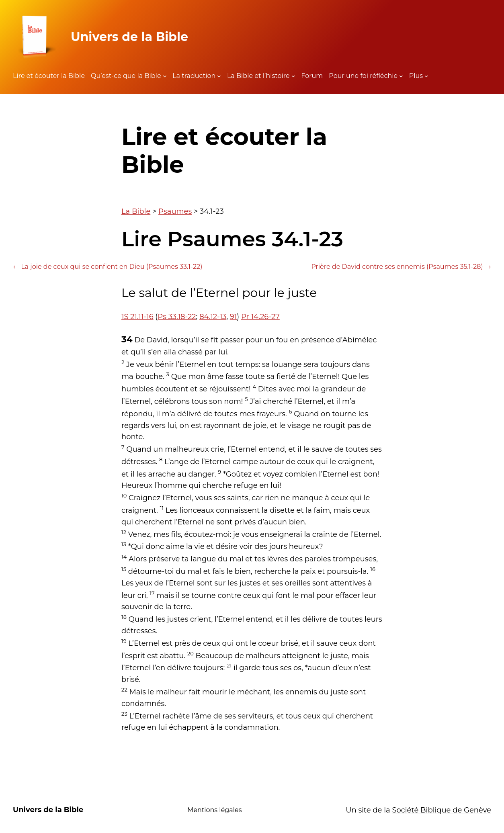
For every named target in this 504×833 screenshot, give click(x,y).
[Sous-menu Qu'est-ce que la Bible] (165, 76)
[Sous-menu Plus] (426, 76)
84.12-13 (213, 317)
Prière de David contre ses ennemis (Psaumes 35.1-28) (401, 267)
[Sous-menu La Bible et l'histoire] (293, 76)
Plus (416, 76)
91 (233, 317)
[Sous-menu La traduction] (219, 76)
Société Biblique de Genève (442, 810)
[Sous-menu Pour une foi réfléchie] (401, 76)
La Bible (136, 211)
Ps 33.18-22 (177, 317)
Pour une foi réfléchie (363, 76)
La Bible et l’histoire (258, 76)
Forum (312, 76)
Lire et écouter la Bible (49, 76)
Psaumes (175, 211)
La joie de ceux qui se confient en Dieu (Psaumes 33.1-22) (108, 267)
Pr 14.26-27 (260, 317)
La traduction (194, 76)
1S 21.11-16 (137, 317)
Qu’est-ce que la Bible (126, 76)
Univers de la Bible (129, 37)
